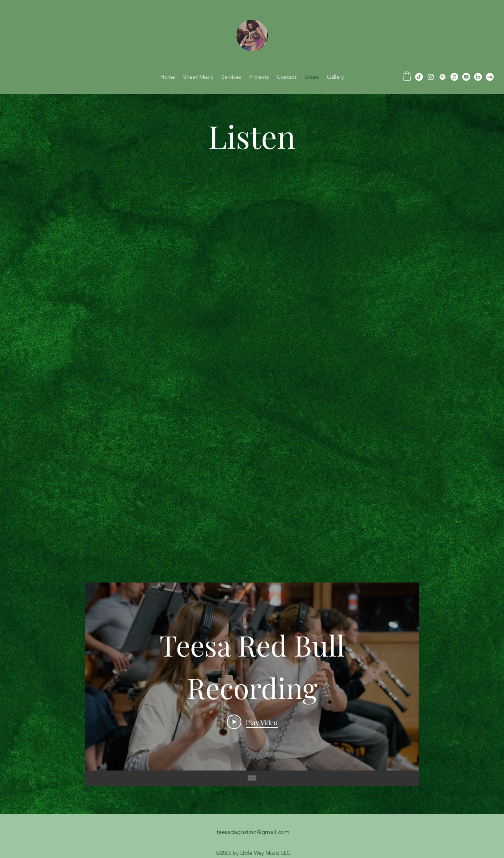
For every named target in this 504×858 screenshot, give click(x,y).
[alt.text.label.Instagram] (431, 77)
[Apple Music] (454, 77)
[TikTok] (419, 77)
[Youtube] (466, 77)
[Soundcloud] (490, 77)
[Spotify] (443, 77)
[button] (407, 76)
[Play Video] (252, 722)
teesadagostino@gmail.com (253, 832)
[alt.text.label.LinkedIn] (478, 77)
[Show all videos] (252, 778)
